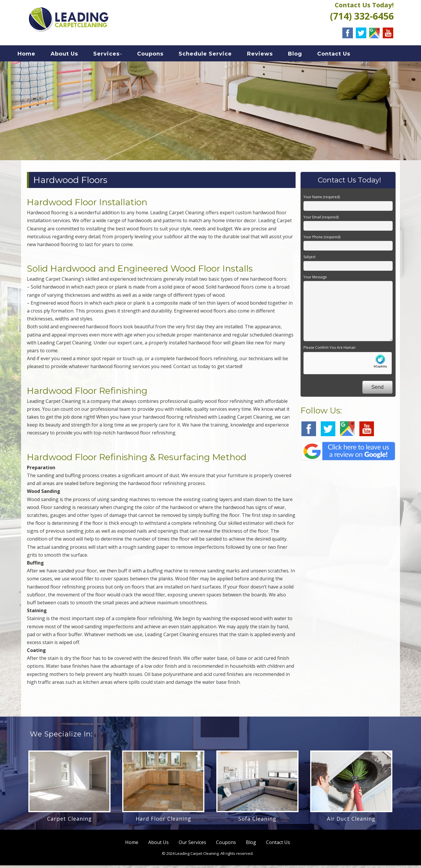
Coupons (160, 55)
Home (36, 55)
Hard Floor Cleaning (163, 821)
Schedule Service (215, 55)
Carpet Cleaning (69, 821)
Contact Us (344, 55)
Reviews (270, 55)
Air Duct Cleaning (351, 821)
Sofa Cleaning (257, 821)
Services (116, 55)
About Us (74, 55)
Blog (305, 55)
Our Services (192, 845)
